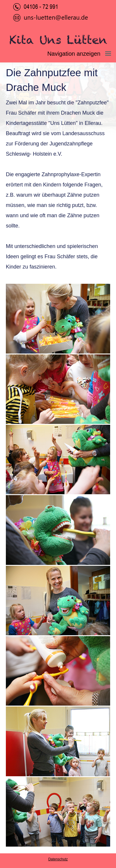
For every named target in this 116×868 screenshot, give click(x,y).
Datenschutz (58, 859)
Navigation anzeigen (82, 54)
